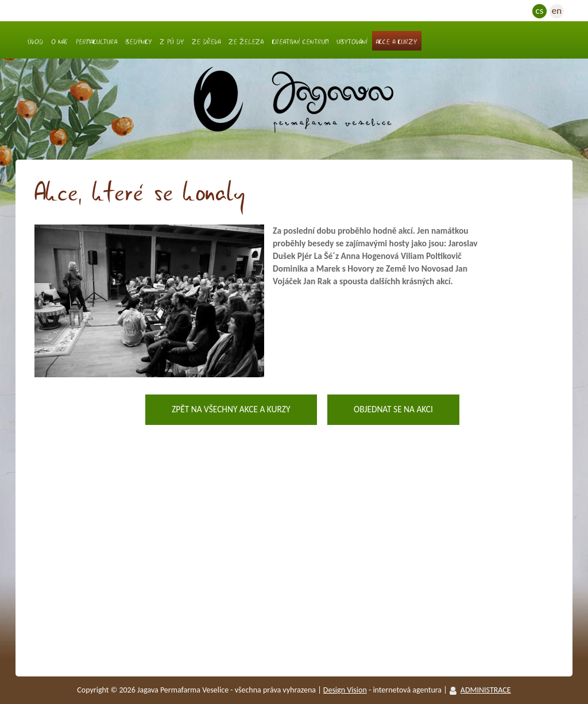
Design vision (345, 690)
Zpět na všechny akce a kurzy (231, 409)
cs (540, 11)
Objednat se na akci (393, 409)
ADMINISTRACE (486, 690)
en (557, 11)
